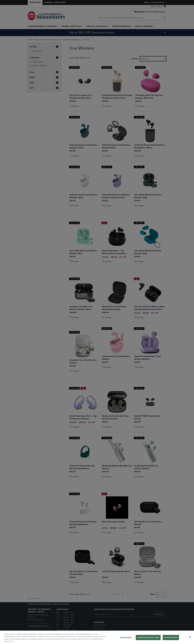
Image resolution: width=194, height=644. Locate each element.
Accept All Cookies (171, 637)
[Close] (190, 637)
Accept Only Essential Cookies (148, 637)
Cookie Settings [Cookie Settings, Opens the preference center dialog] (126, 637)
